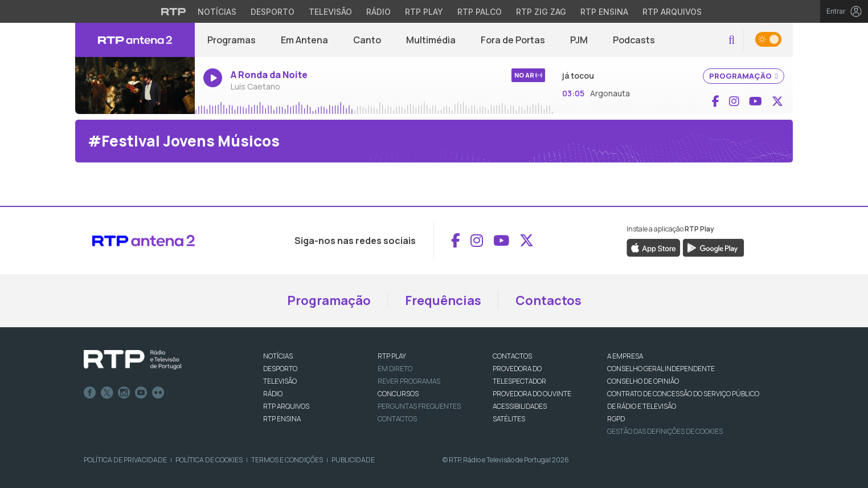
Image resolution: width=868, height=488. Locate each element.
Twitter (107, 393)
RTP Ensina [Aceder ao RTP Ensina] (604, 12)
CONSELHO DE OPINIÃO (643, 381)
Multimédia (431, 40)
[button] (732, 40)
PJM (579, 40)
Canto (367, 40)
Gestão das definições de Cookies (665, 431)
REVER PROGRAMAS (409, 381)
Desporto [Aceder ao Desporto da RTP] (273, 12)
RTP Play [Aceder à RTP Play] (424, 12)
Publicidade (353, 460)
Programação (329, 300)
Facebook (90, 393)
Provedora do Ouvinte (532, 394)
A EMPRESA (625, 356)
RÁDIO (273, 394)
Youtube (141, 393)
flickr (158, 393)
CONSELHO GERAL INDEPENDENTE (661, 369)
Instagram (124, 393)
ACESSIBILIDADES (520, 406)
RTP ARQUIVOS (286, 406)
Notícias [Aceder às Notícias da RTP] (217, 12)
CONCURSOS (398, 394)
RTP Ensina (282, 419)
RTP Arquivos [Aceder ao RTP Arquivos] (672, 12)
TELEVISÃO (280, 381)
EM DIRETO (395, 369)
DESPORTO (280, 369)
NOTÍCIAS (278, 356)
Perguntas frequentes (419, 406)
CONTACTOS (512, 356)
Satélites (509, 419)
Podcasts (634, 40)
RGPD (616, 419)
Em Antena (304, 40)
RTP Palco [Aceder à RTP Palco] (480, 12)
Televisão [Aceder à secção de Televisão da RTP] (330, 12)
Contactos (548, 300)
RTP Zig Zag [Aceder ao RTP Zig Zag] (541, 12)
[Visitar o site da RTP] (174, 11)
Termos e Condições (287, 460)
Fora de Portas (513, 40)
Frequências (443, 300)
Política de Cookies (209, 460)
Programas (232, 40)
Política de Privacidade (125, 460)
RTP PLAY (392, 356)
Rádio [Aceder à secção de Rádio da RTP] (378, 12)
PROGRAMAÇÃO (744, 76)
